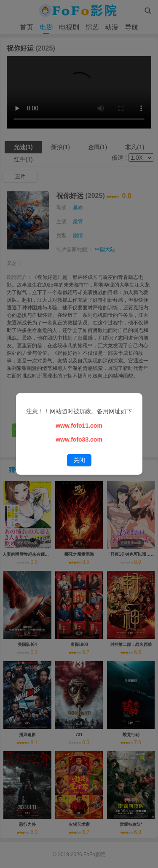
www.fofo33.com (79, 439)
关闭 (79, 460)
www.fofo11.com (79, 425)
